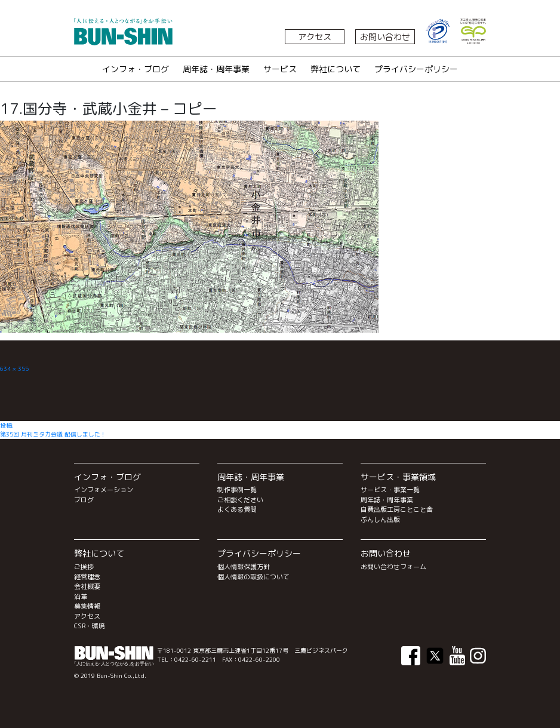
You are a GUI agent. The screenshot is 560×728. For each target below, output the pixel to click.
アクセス (315, 37)
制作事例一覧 (237, 490)
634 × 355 (14, 368)
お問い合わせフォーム (393, 567)
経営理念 (87, 577)
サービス (280, 69)
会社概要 (87, 586)
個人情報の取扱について (253, 577)
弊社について (336, 69)
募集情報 (87, 606)
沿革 (81, 597)
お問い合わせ (385, 37)
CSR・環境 (90, 626)
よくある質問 (237, 509)
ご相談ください (240, 500)
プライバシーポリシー (416, 69)
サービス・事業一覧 (390, 490)
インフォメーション (104, 490)
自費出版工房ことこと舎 (397, 509)
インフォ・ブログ (136, 69)
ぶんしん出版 (380, 520)
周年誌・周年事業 (216, 69)
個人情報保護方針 (244, 567)
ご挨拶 (84, 567)
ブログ (84, 500)
